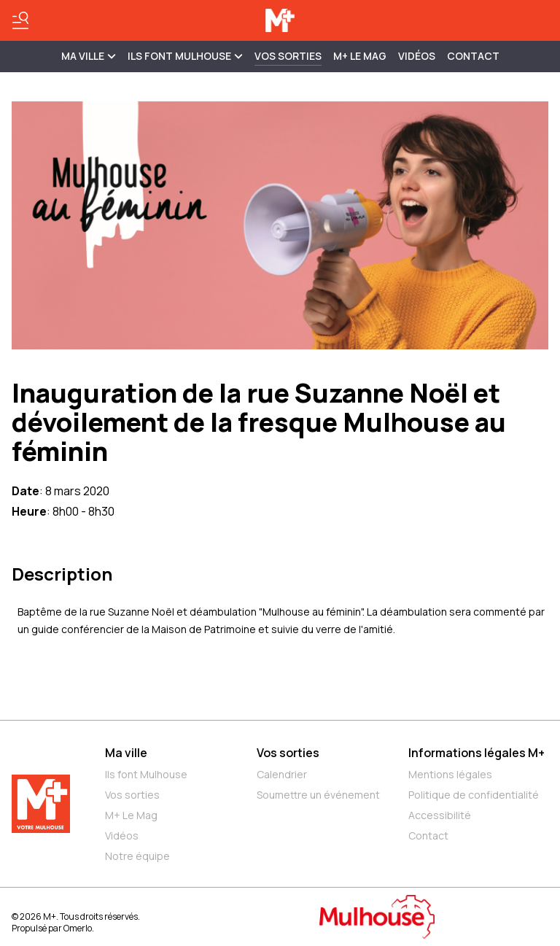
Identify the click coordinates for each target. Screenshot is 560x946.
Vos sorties (288, 56)
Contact (473, 56)
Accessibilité (440, 815)
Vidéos (417, 56)
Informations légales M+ (477, 753)
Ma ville (126, 753)
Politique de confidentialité (474, 795)
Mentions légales (450, 774)
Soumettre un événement (318, 795)
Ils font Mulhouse (146, 774)
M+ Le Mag (360, 56)
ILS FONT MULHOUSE (185, 56)
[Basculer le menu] (20, 20)
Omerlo (78, 928)
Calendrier (282, 774)
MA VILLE (89, 56)
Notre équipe (137, 856)
